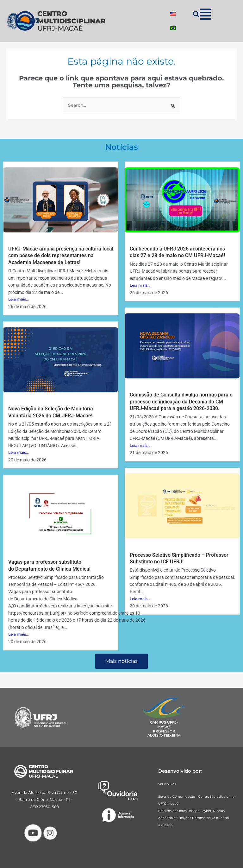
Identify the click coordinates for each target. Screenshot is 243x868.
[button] (205, 14)
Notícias (121, 147)
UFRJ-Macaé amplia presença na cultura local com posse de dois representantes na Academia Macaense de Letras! (61, 256)
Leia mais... (19, 299)
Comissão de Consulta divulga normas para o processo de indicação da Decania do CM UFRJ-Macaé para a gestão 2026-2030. (181, 402)
